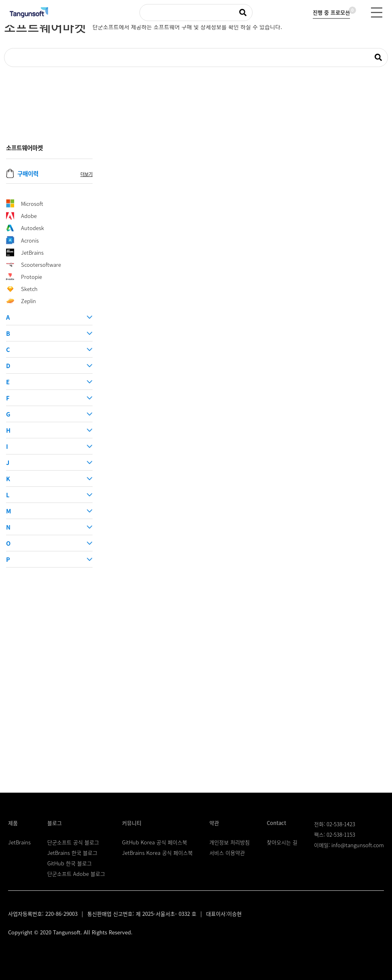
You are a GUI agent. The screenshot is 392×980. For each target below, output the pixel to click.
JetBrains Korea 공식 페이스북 (157, 853)
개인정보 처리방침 (230, 842)
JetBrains (19, 842)
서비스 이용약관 (227, 853)
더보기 (86, 174)
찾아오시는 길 (282, 842)
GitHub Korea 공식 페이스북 (155, 842)
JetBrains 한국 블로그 (72, 853)
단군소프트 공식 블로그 (73, 842)
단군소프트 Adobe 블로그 (76, 874)
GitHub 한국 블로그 (70, 863)
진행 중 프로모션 (331, 11)
